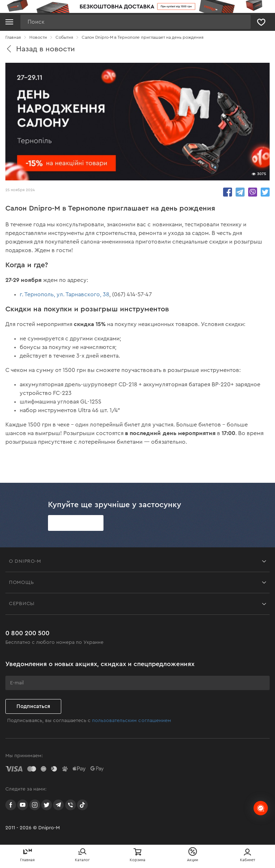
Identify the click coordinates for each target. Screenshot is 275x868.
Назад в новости (40, 49)
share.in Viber (253, 192)
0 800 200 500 (27, 633)
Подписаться (33, 706)
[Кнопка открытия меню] (9, 22)
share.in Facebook (228, 192)
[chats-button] (261, 808)
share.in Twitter (265, 192)
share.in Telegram (240, 192)
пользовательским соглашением (131, 721)
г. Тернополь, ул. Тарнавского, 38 (64, 294)
